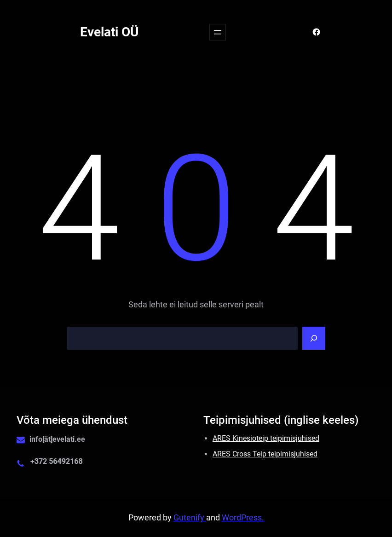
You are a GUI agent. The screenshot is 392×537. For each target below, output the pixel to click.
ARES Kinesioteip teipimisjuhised (266, 438)
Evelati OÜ (109, 32)
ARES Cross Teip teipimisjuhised (265, 454)
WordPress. (243, 518)
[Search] (314, 338)
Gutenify (190, 518)
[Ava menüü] (218, 32)
